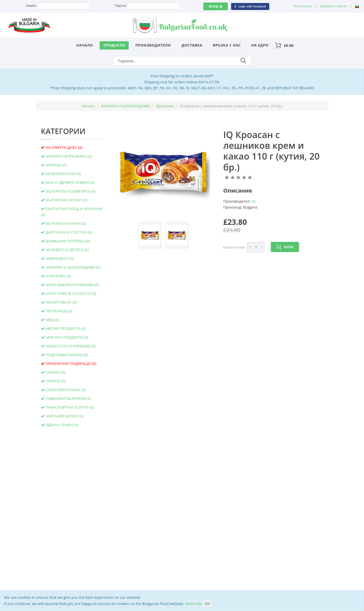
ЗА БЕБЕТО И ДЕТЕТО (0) (67, 250)
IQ (254, 201)
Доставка (192, 45)
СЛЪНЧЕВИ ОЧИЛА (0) (65, 390)
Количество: (235, 247)
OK (207, 603)
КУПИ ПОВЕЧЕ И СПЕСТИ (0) (71, 293)
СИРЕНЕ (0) (55, 381)
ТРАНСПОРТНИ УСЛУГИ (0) (70, 407)
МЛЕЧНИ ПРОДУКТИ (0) (67, 337)
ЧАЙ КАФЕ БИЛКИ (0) (64, 416)
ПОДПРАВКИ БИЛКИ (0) (67, 355)
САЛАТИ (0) (55, 372)
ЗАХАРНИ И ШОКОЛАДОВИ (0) (73, 267)
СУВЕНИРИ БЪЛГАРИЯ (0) (68, 398)
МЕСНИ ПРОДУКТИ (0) (65, 328)
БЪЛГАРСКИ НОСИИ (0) (66, 200)
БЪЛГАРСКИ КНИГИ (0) (66, 223)
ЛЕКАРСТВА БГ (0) (61, 302)
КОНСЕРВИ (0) (58, 276)
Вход (215, 6)
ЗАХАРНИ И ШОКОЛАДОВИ (126, 106)
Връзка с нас (227, 45)
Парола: (121, 6)
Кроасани (165, 106)
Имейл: (31, 6)
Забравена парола (333, 6)
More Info (194, 603)
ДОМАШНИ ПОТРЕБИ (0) (68, 241)
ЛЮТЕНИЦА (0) (59, 311)
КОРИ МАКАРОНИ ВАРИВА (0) (72, 285)
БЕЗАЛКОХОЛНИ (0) (63, 174)
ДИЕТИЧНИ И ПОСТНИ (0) (69, 232)
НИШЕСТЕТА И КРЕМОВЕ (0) (70, 346)
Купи (285, 247)
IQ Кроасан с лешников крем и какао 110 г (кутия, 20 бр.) (272, 151)
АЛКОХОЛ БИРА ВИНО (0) (68, 156)
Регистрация (302, 6)
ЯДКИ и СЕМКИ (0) (62, 425)
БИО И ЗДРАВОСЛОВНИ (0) (70, 182)
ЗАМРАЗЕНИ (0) (59, 258)
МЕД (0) (52, 320)
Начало (85, 45)
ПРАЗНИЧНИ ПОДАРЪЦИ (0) (71, 363)
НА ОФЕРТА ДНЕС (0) (64, 147)
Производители (153, 45)
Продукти (114, 45)
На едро (260, 45)
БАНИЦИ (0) (56, 165)
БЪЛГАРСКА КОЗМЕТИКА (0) (70, 191)
